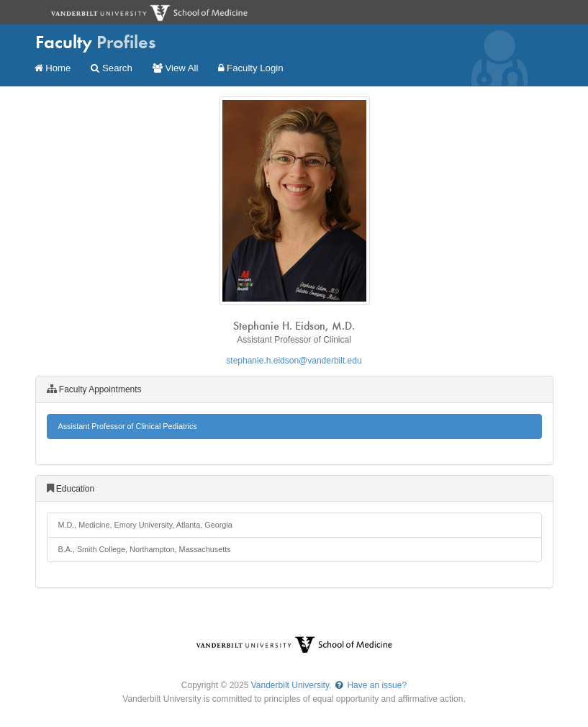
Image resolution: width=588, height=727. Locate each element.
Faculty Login (250, 68)
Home (53, 68)
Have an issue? (370, 685)
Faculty (96, 42)
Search (111, 68)
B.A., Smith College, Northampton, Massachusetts (145, 549)
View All (176, 68)
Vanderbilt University (290, 685)
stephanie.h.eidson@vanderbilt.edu (294, 361)
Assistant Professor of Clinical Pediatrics (128, 426)
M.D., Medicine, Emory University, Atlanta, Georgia (145, 525)
